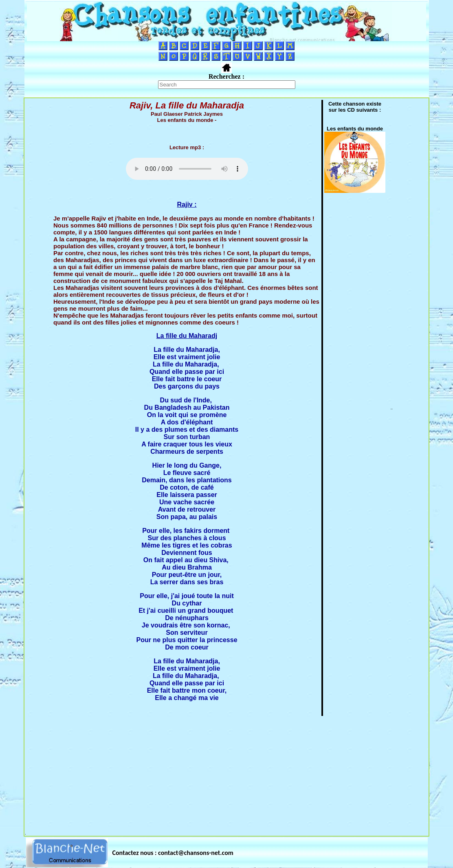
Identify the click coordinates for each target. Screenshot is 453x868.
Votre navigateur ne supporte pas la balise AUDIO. (187, 169)
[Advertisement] (226, 774)
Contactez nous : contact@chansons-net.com (173, 853)
